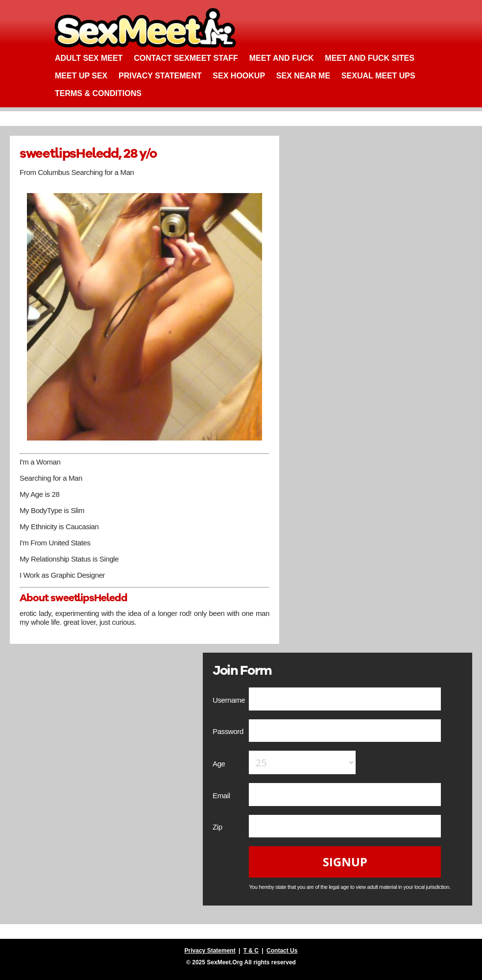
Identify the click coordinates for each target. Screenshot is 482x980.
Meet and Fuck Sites (370, 58)
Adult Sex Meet (89, 58)
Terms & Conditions (98, 93)
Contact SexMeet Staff (186, 58)
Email (222, 796)
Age (220, 764)
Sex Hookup (239, 76)
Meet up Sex (81, 76)
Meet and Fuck (282, 58)
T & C (251, 951)
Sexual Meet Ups (378, 76)
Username (230, 700)
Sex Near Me (303, 76)
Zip (218, 827)
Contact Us (282, 951)
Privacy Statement (160, 76)
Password (229, 731)
